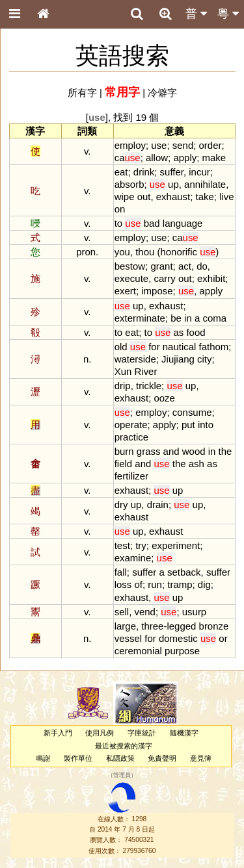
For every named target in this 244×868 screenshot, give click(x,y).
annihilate (205, 184)
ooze (164, 398)
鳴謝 (43, 758)
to (118, 223)
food (196, 332)
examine (133, 558)
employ (130, 145)
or (223, 638)
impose (157, 291)
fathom (214, 347)
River (146, 371)
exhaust (173, 197)
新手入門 (58, 733)
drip (123, 386)
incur (199, 172)
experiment (176, 545)
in (188, 318)
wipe (125, 197)
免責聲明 (162, 758)
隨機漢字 (184, 733)
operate (131, 425)
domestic (178, 638)
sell (122, 612)
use (159, 145)
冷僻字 (162, 93)
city (204, 359)
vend (144, 612)
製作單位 (78, 758)
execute (131, 278)
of (138, 584)
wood (194, 451)
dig (204, 584)
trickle (149, 386)
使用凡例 (100, 733)
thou (145, 252)
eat (121, 172)
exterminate (140, 318)
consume (192, 412)
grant (161, 266)
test (122, 545)
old (121, 347)
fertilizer (131, 476)
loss (123, 584)
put (188, 425)
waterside (135, 359)
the (225, 451)
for (154, 347)
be (176, 318)
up (173, 184)
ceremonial (138, 651)
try (141, 545)
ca (128, 158)
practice (131, 437)
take (205, 197)
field (123, 464)
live (226, 197)
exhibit (211, 278)
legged (181, 626)
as (178, 332)
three (152, 626)
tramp (180, 584)
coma (214, 318)
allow (157, 158)
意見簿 (201, 758)
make (214, 158)
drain (158, 504)
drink (144, 172)
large (125, 626)
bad (152, 223)
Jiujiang (178, 359)
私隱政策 (120, 758)
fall (121, 572)
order (210, 145)
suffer (172, 172)
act (185, 266)
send (183, 145)
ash (197, 464)
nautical (180, 347)
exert (125, 291)
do (202, 266)
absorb (129, 184)
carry (164, 278)
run (155, 584)
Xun (123, 371)
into (206, 425)
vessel (128, 638)
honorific (179, 252)
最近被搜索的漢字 (124, 746)
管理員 (122, 776)
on (120, 209)
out (144, 197)
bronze (214, 626)
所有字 (82, 93)
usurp (194, 612)
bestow (130, 266)
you (122, 252)
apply (185, 158)
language (183, 223)
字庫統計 (142, 733)
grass (149, 451)
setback (184, 572)
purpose (182, 651)
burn (124, 451)
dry (121, 504)
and (171, 451)
